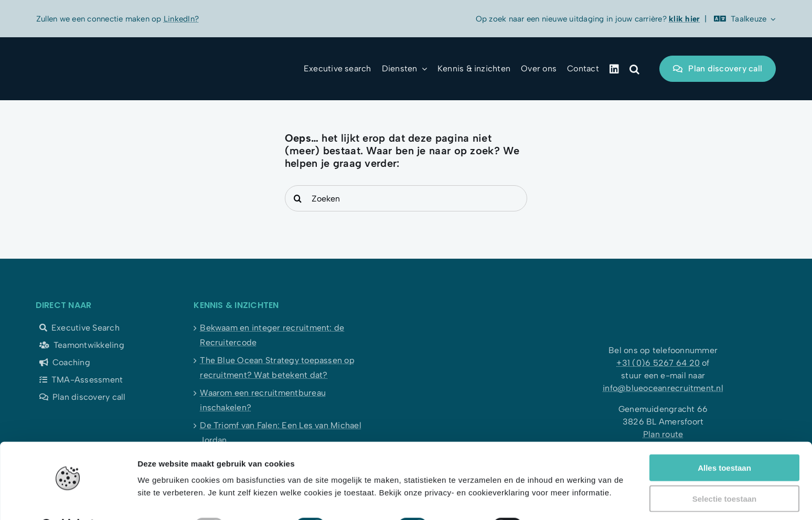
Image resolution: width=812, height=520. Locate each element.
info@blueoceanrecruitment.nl (663, 388)
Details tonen (567, 499)
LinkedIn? (181, 19)
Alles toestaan (724, 441)
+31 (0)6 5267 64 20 (658, 363)
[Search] (298, 198)
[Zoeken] (406, 198)
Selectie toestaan (725, 471)
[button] (634, 69)
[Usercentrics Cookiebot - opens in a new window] (68, 500)
